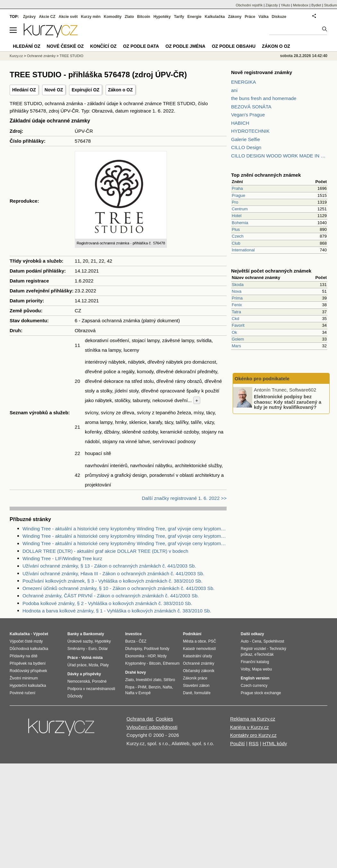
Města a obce (194, 641)
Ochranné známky (41, 56)
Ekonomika (135, 656)
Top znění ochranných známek (266, 175)
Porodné (99, 681)
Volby (245, 669)
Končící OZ (103, 46)
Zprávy (29, 17)
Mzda (93, 665)
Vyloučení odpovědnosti (152, 727)
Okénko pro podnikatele (262, 379)
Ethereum (171, 663)
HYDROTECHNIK (250, 131)
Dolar (103, 649)
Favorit (238, 325)
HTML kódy (275, 743)
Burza (130, 641)
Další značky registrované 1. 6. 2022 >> (184, 498)
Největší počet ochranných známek (271, 271)
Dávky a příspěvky (84, 674)
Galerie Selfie (246, 139)
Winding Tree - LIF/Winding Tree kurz (62, 558)
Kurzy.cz (16, 56)
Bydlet (316, 5)
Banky (73, 634)
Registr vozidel (253, 649)
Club (236, 243)
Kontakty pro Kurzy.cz (253, 735)
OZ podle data (141, 46)
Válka (263, 17)
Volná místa (92, 658)
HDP (151, 656)
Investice (133, 634)
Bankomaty (94, 634)
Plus (236, 229)
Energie (194, 17)
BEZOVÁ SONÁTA (251, 107)
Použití (238, 743)
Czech (238, 236)
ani (234, 90)
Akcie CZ (47, 17)
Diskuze (279, 17)
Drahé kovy (136, 672)
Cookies (164, 719)
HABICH (240, 123)
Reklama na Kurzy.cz (253, 719)
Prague (238, 195)
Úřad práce (77, 665)
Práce (250, 17)
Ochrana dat (140, 719)
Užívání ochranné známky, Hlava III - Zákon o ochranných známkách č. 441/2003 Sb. (113, 573)
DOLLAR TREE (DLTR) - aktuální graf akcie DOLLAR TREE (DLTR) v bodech (105, 551)
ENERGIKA (244, 82)
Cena (257, 641)
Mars (236, 346)
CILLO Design (246, 147)
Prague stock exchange (261, 693)
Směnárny (76, 649)
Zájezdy (272, 5)
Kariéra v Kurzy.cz (250, 727)
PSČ (212, 641)
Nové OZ (54, 90)
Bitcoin (144, 17)
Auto (245, 641)
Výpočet (41, 634)
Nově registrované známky (262, 72)
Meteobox (301, 5)
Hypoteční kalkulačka (28, 686)
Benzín (155, 687)
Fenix (237, 305)
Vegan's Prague (248, 115)
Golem (238, 339)
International (243, 250)
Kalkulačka (215, 17)
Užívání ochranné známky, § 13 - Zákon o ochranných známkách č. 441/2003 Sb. (109, 566)
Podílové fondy (156, 649)
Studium (331, 5)
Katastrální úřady (198, 656)
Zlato (130, 17)
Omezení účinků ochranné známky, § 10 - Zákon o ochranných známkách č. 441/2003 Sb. (118, 588)
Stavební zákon (196, 686)
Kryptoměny (135, 663)
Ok (234, 332)
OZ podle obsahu (234, 46)
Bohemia (240, 223)
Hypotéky (162, 17)
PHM (142, 687)
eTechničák (264, 654)
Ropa (130, 687)
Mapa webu (262, 669)
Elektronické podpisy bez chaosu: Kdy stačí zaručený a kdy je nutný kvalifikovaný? (288, 402)
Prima (237, 298)
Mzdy (162, 656)
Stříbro (169, 680)
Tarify (179, 17)
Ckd (235, 319)
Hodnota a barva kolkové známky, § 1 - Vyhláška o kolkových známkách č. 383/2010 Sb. (117, 611)
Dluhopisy (134, 649)
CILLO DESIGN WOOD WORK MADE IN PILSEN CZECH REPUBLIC (279, 156)
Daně (188, 693)
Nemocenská (79, 681)
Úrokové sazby (80, 641)
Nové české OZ (65, 46)
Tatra (236, 312)
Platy (104, 665)
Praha (237, 188)
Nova (237, 291)
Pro (235, 202)
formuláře (202, 693)
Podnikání (192, 634)
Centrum (240, 209)
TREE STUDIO (72, 56)
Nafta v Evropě (138, 693)
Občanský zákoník (199, 671)
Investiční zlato (148, 680)
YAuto (285, 5)
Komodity (112, 17)
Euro (92, 649)
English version (255, 678)
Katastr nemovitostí (199, 649)
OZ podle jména (185, 46)
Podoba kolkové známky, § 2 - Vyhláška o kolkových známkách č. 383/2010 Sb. (107, 603)
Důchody (75, 696)
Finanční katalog (255, 662)
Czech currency (254, 686)
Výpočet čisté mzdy (26, 641)
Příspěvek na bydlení (28, 663)
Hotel (237, 216)
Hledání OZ (24, 90)
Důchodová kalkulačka (29, 649)
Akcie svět (68, 17)
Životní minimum (24, 678)
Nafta (167, 687)
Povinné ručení (22, 693)
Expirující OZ (85, 90)
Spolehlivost (274, 641)
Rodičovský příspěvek (28, 671)
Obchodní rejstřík (249, 5)
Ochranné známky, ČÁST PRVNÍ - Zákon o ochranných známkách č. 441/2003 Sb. (111, 596)
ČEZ (143, 641)
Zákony (235, 17)
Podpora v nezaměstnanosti (91, 689)
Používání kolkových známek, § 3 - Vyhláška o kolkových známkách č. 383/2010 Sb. (112, 581)
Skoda (238, 285)
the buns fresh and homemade (264, 98)
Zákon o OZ (121, 90)
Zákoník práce (195, 678)
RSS (254, 743)
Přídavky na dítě (24, 656)
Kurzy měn (91, 17)
